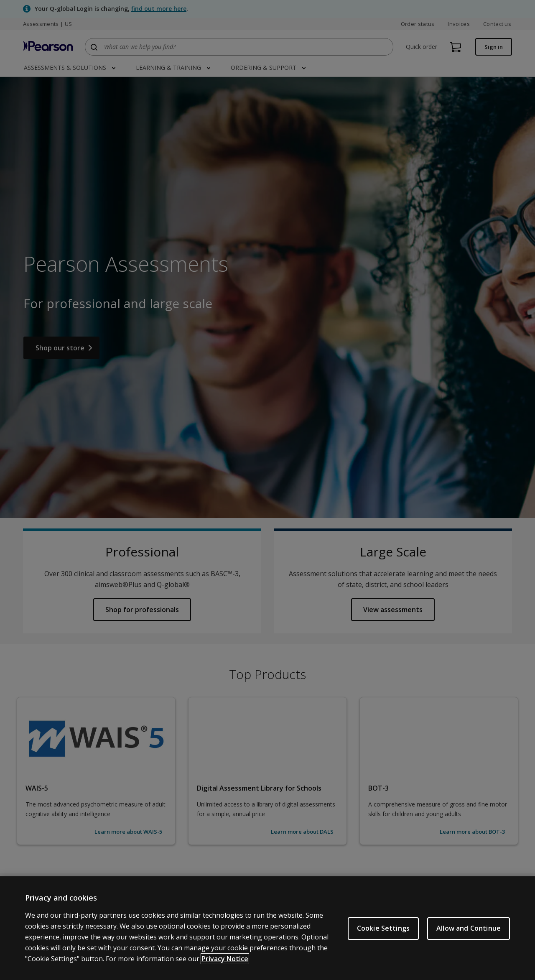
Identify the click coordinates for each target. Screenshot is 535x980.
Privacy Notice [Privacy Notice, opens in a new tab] (225, 964)
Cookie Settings (383, 934)
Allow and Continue (469, 934)
